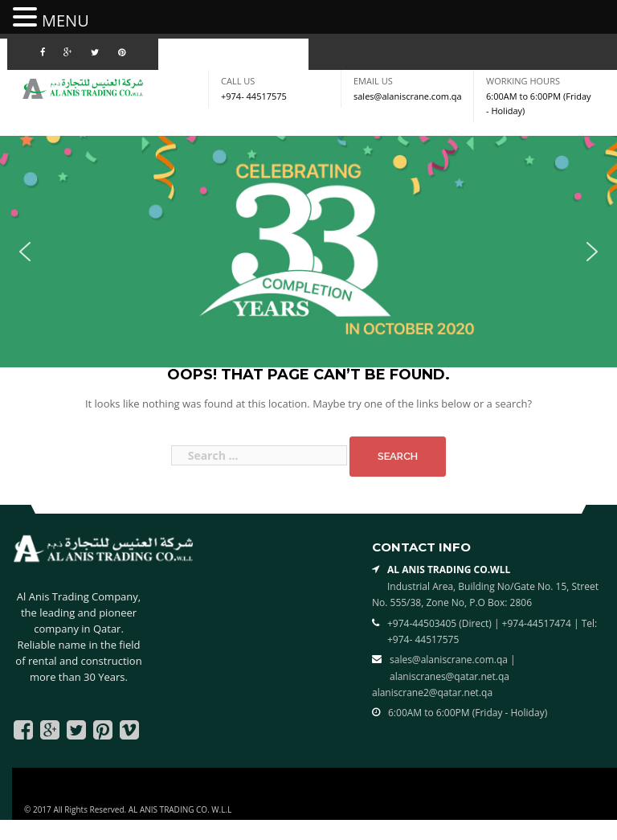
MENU (65, 20)
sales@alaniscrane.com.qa (408, 96)
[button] (25, 252)
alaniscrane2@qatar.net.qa (432, 692)
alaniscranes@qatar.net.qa (449, 676)
